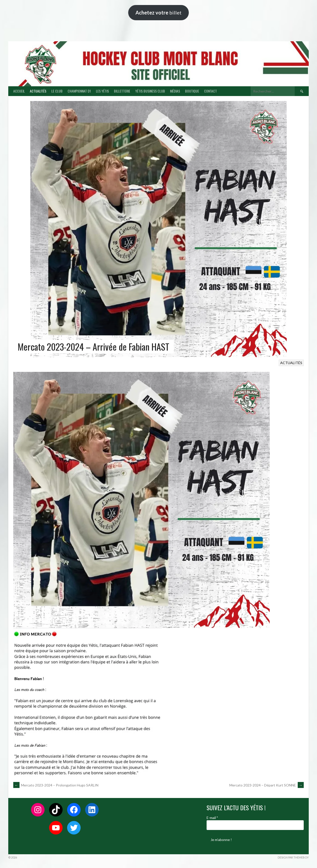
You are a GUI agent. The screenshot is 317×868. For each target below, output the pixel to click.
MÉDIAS (175, 91)
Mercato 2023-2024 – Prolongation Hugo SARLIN (56, 785)
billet (158, 13)
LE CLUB (57, 91)
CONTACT (210, 91)
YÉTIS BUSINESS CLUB (150, 91)
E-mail (212, 818)
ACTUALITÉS (38, 91)
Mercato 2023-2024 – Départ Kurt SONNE (267, 785)
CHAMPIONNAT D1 (79, 91)
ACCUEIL (19, 91)
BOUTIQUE (192, 91)
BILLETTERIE (122, 91)
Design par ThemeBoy (293, 857)
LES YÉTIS (102, 91)
